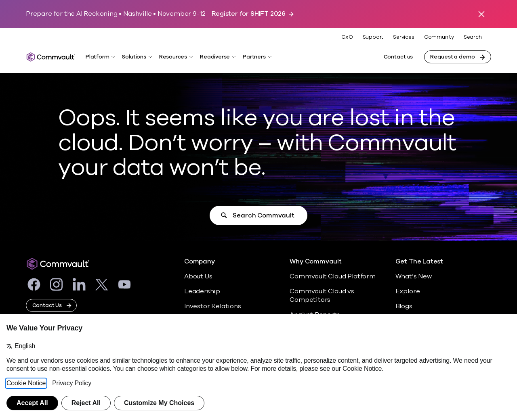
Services (404, 37)
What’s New (414, 276)
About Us (198, 276)
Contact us (398, 57)
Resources (173, 57)
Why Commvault (316, 262)
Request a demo (452, 57)
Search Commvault (263, 215)
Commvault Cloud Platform (332, 276)
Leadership (202, 291)
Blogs (404, 306)
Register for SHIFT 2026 (249, 14)
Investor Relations (213, 306)
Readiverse (215, 57)
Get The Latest (419, 262)
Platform (97, 57)
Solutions (134, 57)
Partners (254, 57)
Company (200, 262)
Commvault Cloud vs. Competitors (322, 296)
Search (473, 37)
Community (439, 37)
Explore (408, 291)
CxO (347, 37)
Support (373, 37)
